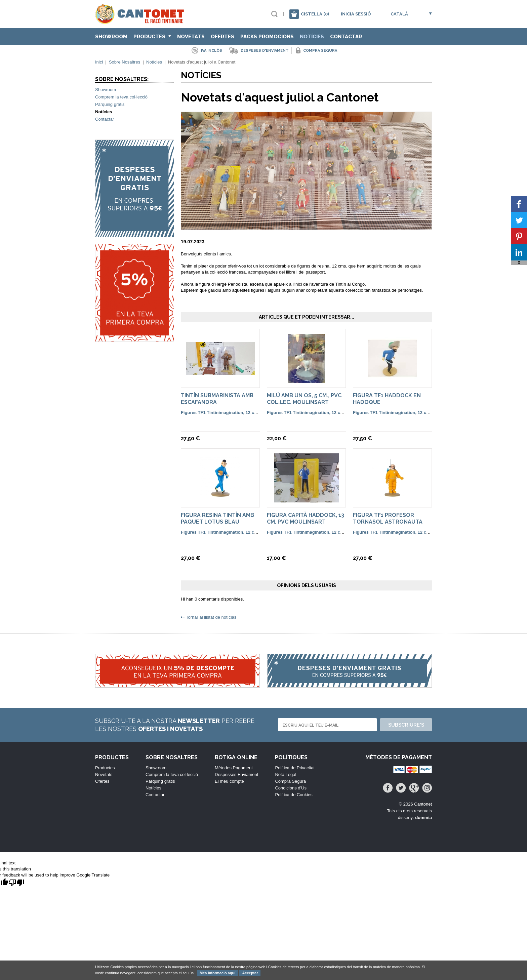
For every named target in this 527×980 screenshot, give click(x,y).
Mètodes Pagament (234, 768)
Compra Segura (290, 781)
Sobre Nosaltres (125, 62)
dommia (423, 818)
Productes (152, 37)
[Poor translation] (16, 883)
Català (399, 14)
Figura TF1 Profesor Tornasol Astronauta (388, 518)
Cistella (315, 14)
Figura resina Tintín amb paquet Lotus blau (217, 518)
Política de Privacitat (295, 768)
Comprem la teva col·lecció (121, 97)
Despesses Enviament (236, 774)
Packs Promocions (267, 37)
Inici (99, 62)
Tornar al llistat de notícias (211, 617)
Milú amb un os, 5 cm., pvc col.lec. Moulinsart (304, 399)
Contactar (346, 37)
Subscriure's (406, 725)
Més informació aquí (217, 973)
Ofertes (222, 37)
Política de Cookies (294, 795)
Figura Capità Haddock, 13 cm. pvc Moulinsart (306, 518)
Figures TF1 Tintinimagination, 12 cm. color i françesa (237, 413)
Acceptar (250, 973)
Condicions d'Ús (291, 788)
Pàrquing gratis (110, 104)
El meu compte (229, 781)
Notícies (312, 37)
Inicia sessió (356, 14)
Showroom (111, 37)
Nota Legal (286, 774)
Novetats (191, 37)
